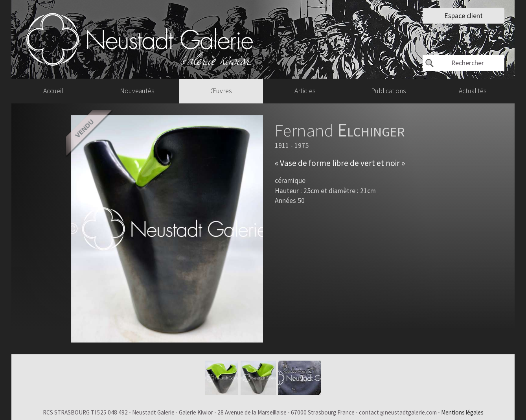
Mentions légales (462, 412)
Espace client (463, 16)
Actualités (473, 91)
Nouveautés (137, 91)
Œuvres (221, 91)
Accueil (53, 91)
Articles (305, 91)
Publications (389, 91)
